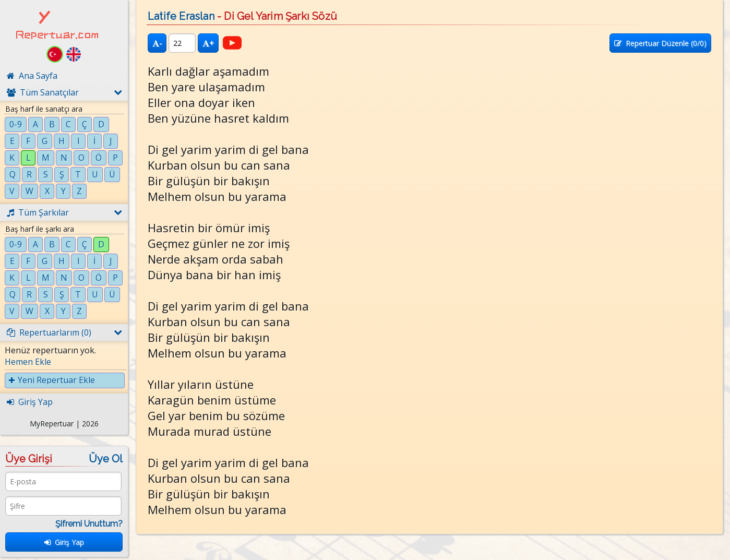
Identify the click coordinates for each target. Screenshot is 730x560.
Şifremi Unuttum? (89, 524)
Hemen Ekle (28, 362)
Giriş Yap (64, 542)
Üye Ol (106, 459)
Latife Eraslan (181, 16)
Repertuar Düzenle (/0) (660, 43)
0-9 (16, 124)
